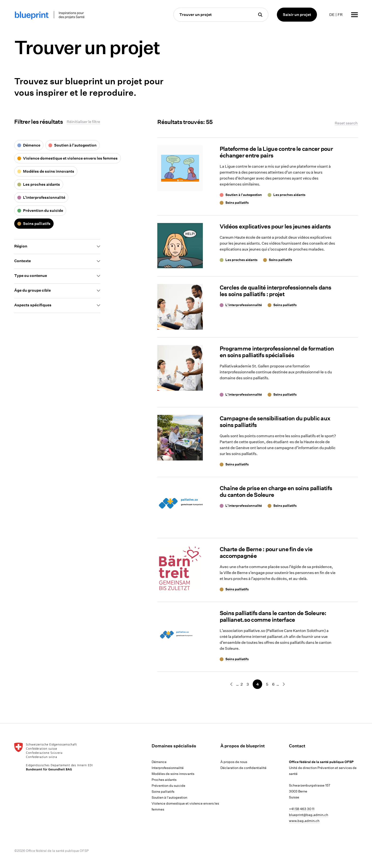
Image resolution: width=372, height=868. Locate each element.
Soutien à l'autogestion (169, 797)
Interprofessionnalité (168, 768)
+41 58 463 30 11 (302, 809)
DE (332, 15)
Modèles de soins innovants (173, 774)
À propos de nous (234, 762)
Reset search (346, 123)
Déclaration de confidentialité (243, 768)
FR (340, 15)
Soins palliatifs (163, 792)
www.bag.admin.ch (304, 821)
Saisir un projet (297, 15)
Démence (159, 762)
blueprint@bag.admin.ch (309, 815)
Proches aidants (164, 780)
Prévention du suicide (168, 786)
